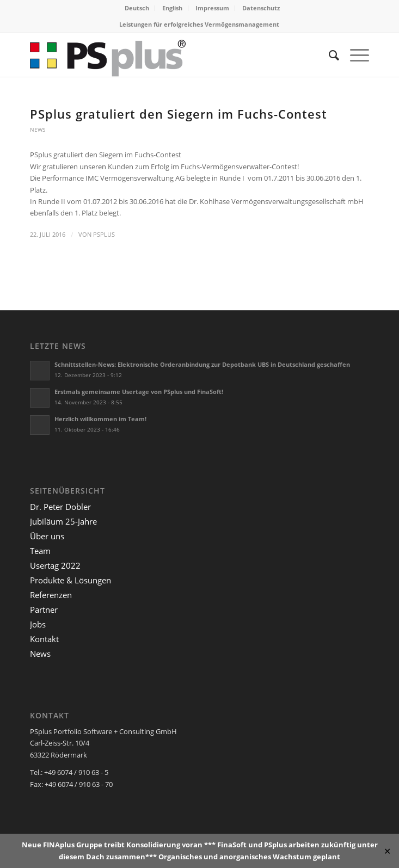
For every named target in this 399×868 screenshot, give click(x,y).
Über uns (47, 536)
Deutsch (137, 8)
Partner (44, 610)
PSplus (104, 235)
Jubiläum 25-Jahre (63, 521)
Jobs (38, 624)
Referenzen (51, 595)
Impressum (212, 8)
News (38, 130)
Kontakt (44, 639)
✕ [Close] (387, 851)
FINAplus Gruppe (73, 845)
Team (40, 551)
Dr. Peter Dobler (60, 507)
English (172, 8)
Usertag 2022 (55, 565)
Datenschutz (261, 8)
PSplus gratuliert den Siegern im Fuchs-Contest (179, 114)
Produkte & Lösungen (70, 580)
